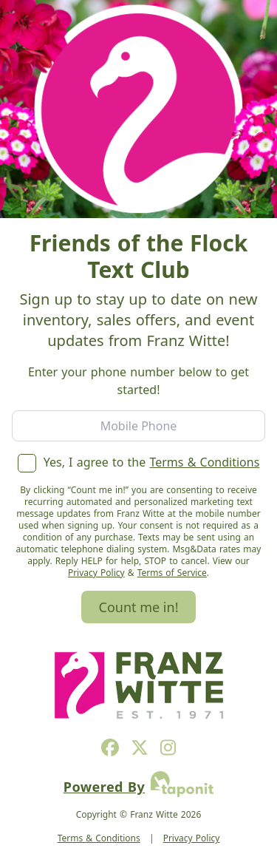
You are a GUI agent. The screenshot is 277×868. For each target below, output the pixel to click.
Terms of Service (172, 573)
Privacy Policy (96, 573)
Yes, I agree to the (139, 462)
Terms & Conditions (204, 462)
